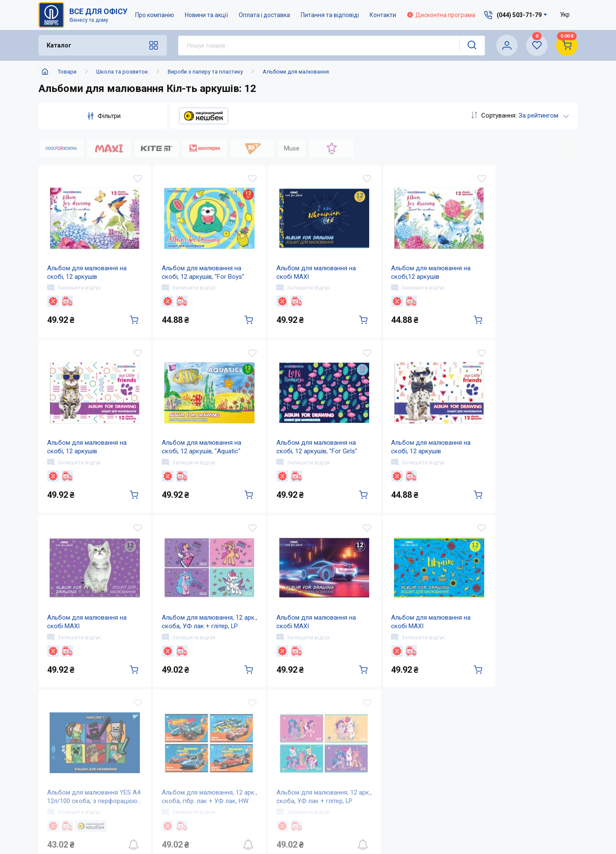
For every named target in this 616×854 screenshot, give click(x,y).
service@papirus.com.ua (506, 752)
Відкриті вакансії (280, 821)
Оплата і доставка (264, 15)
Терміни (350, 804)
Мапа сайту (271, 804)
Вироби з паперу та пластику (205, 72)
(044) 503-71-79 (511, 734)
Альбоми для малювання (296, 72)
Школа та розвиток (122, 72)
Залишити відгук (74, 290)
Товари (67, 72)
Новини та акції (206, 15)
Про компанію (155, 15)
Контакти (383, 15)
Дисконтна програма (441, 15)
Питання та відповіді (330, 15)
